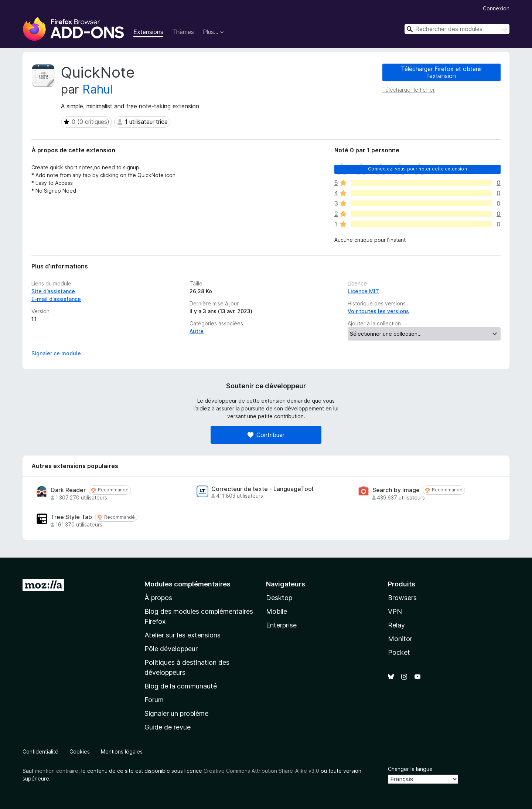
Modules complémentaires (187, 584)
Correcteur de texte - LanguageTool (262, 489)
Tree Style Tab (71, 517)
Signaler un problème (176, 713)
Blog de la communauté (181, 686)
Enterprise (281, 625)
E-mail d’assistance (56, 299)
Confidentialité (40, 752)
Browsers (402, 598)
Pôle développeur (171, 649)
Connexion (496, 8)
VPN (395, 611)
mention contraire (57, 771)
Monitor (400, 639)
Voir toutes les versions (378, 311)
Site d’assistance (53, 291)
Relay (396, 625)
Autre (197, 331)
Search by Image (396, 490)
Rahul (98, 89)
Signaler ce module (56, 353)
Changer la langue (410, 769)
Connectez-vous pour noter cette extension (417, 169)
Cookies (80, 752)
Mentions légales (122, 752)
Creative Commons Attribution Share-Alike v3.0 (261, 771)
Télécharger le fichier (409, 90)
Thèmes (183, 32)
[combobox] (457, 29)
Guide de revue (168, 727)
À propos (158, 598)
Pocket (399, 652)
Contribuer (266, 435)
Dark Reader (68, 490)
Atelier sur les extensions (183, 635)
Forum (154, 700)
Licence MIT (363, 291)
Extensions (148, 32)
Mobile (277, 611)
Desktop (279, 598)
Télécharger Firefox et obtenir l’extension (441, 72)
